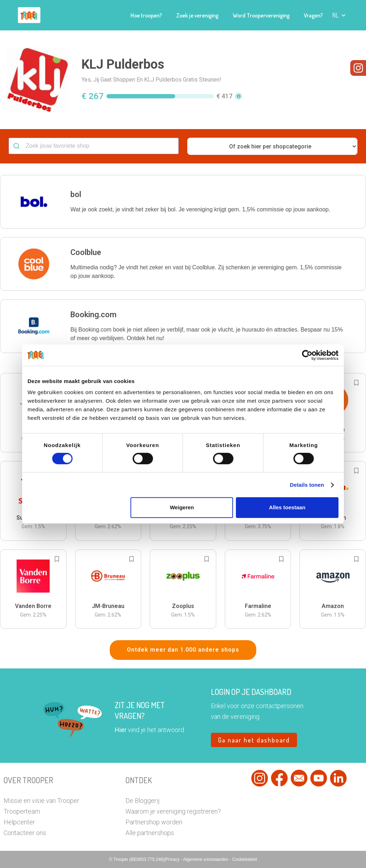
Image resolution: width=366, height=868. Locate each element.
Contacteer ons (25, 833)
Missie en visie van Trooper (41, 801)
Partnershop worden (154, 822)
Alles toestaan (287, 507)
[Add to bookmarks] (356, 383)
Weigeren (182, 507)
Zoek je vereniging (197, 15)
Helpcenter (19, 822)
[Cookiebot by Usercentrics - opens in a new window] (307, 355)
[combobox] (94, 146)
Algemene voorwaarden (206, 859)
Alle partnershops (150, 833)
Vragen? (313, 15)
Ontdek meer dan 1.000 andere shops (183, 650)
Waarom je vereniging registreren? (173, 811)
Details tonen (307, 485)
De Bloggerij (142, 801)
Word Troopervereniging (261, 15)
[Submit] (17, 146)
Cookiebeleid (244, 859)
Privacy (173, 859)
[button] (339, 15)
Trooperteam (22, 811)
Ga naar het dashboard (254, 740)
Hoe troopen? (146, 15)
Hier (121, 730)
